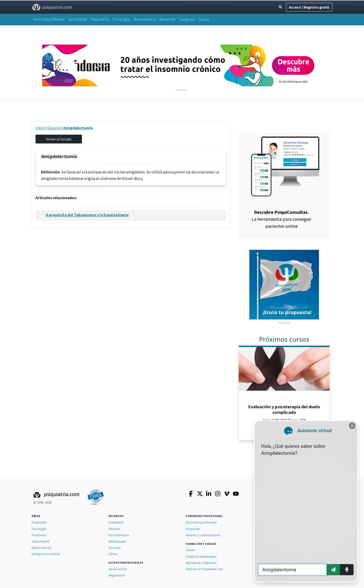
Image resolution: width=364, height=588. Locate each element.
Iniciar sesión (118, 569)
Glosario (54, 128)
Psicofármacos (119, 535)
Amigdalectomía (78, 128)
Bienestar (167, 19)
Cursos (204, 19)
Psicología (121, 19)
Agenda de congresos (201, 563)
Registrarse (117, 575)
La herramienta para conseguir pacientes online (281, 219)
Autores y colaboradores (203, 535)
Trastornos (39, 535)
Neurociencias (42, 548)
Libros (113, 554)
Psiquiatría (100, 19)
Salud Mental (40, 541)
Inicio (40, 128)
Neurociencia (145, 19)
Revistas (115, 548)
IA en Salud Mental (49, 19)
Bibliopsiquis (117, 541)
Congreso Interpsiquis (201, 556)
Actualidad (78, 19)
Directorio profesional (201, 522)
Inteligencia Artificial (46, 554)
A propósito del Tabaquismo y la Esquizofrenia (87, 215)
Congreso (187, 19)
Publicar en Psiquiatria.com (204, 569)
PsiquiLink (193, 529)
